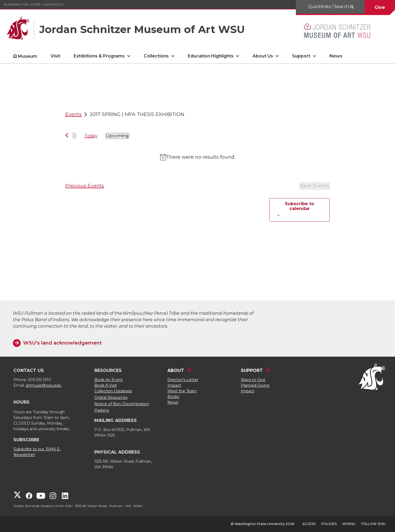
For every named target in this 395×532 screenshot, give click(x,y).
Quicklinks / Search (329, 7)
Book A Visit (106, 385)
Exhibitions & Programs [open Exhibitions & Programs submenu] (99, 56)
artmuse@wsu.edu (44, 385)
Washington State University (34, 4)
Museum (28, 56)
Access (309, 524)
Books (173, 397)
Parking (102, 410)
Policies (329, 524)
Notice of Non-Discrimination (122, 404)
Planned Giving (255, 385)
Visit (55, 56)
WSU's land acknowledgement (62, 343)
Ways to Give (253, 380)
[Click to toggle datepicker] (117, 136)
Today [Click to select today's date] (91, 136)
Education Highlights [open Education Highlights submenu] (211, 56)
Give (380, 7)
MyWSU (349, 524)
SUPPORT (252, 370)
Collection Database (113, 391)
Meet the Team (182, 391)
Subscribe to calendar (299, 206)
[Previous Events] (67, 135)
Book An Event (109, 380)
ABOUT (176, 370)
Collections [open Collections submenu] (156, 56)
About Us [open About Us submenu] (263, 56)
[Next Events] (74, 136)
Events (73, 114)
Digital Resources (111, 397)
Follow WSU (374, 524)
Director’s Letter (183, 380)
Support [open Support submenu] (301, 56)
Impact (174, 385)
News (336, 56)
